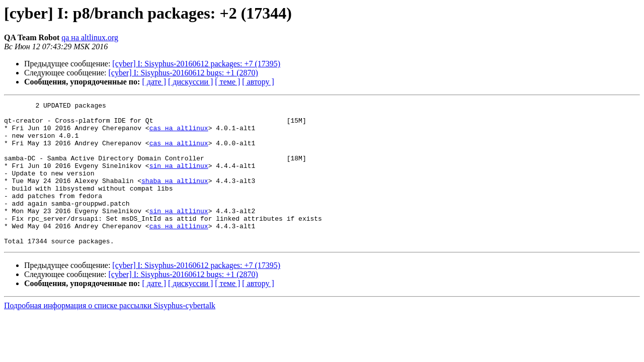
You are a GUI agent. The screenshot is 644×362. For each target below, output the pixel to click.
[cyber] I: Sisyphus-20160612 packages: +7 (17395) (196, 64)
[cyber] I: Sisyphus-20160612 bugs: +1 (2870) (183, 73)
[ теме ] (227, 82)
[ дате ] (154, 82)
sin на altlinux (179, 179)
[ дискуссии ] (190, 82)
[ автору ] (258, 82)
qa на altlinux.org (90, 37)
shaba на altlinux (175, 197)
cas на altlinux (179, 134)
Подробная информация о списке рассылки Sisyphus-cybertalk (110, 334)
